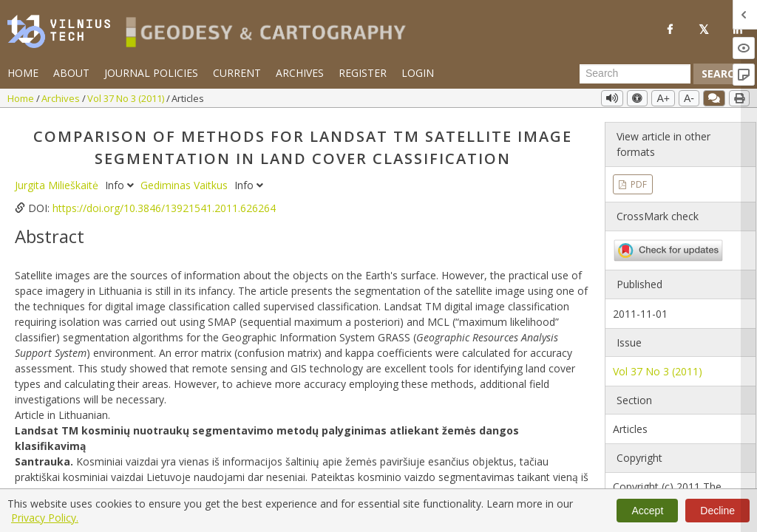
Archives (300, 73)
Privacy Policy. (45, 518)
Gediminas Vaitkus (186, 185)
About (71, 73)
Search (722, 74)
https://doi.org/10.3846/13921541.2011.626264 (164, 208)
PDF (638, 184)
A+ (663, 98)
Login (418, 73)
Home (23, 73)
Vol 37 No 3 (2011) (127, 98)
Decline (717, 511)
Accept (647, 511)
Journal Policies (151, 73)
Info (121, 185)
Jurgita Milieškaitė (58, 185)
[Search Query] (635, 74)
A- (689, 98)
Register (363, 73)
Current (237, 73)
